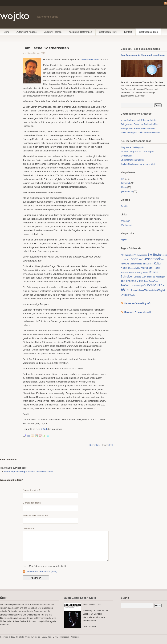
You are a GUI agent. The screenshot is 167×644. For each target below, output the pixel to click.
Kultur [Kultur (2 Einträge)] (158, 263)
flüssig (124, 187)
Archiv (124, 240)
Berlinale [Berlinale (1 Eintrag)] (144, 255)
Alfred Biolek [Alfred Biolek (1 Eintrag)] (126, 255)
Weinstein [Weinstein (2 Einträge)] (150, 290)
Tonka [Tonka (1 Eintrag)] (151, 281)
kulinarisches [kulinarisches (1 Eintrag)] (148, 264)
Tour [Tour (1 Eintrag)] (156, 281)
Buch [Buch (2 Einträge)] (156, 255)
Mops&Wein (126, 156)
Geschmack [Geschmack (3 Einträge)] (152, 259)
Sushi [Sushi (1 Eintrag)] (144, 277)
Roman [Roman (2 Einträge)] (153, 272)
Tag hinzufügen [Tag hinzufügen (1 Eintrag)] (159, 277)
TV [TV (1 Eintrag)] (132, 286)
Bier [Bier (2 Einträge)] (150, 255)
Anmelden (75, 637)
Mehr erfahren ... (90, 627)
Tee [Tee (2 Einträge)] (123, 281)
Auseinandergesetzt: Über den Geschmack (141, 133)
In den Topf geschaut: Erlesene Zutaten (139, 120)
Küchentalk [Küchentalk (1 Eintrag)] (132, 268)
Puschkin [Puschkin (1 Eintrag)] (125, 272)
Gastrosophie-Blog (148, 32)
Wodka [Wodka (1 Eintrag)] (132, 295)
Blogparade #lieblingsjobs (133, 147)
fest (111, 445)
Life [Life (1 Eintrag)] (139, 268)
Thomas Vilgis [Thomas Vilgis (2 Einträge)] (135, 281)
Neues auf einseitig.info (137, 303)
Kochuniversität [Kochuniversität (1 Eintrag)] (136, 264)
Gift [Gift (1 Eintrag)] (163, 259)
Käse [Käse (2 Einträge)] (124, 268)
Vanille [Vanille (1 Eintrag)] (136, 286)
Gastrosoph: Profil (108, 32)
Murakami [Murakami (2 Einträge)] (147, 268)
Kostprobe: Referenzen (80, 32)
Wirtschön (125, 221)
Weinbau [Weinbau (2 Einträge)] (138, 290)
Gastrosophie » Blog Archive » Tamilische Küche (29, 472)
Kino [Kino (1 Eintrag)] (127, 264)
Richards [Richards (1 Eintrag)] (132, 272)
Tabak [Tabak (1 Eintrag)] (149, 277)
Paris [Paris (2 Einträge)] (157, 268)
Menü (7, 32)
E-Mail (56, 637)
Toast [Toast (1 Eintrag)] (146, 281)
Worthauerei (126, 225)
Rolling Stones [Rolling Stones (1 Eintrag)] (142, 272)
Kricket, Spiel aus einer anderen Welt (138, 164)
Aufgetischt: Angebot (27, 32)
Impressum (65, 637)
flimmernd (125, 183)
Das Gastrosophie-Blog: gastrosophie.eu (143, 55)
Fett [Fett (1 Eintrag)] (140, 259)
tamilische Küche (90, 60)
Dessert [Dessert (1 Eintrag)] (163, 255)
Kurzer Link (95, 445)
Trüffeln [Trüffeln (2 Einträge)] (125, 285)
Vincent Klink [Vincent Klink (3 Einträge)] (154, 285)
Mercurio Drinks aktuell (137, 312)
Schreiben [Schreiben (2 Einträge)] (127, 276)
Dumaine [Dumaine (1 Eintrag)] (125, 259)
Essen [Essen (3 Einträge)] (133, 259)
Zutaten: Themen (53, 32)
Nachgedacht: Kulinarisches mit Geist (138, 128)
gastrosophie (127, 191)
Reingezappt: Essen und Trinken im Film (139, 124)
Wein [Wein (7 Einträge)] (127, 290)
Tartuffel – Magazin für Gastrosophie (138, 152)
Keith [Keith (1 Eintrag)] (123, 264)
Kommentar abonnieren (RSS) (42, 572)
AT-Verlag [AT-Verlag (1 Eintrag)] (136, 255)
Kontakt (128, 32)
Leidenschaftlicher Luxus (132, 160)
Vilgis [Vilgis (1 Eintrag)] (142, 286)
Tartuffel (124, 206)
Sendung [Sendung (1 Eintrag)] (138, 277)
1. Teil (44, 429)
